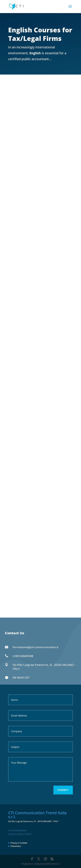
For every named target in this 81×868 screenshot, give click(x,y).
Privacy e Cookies (19, 843)
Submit (63, 790)
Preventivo (16, 846)
